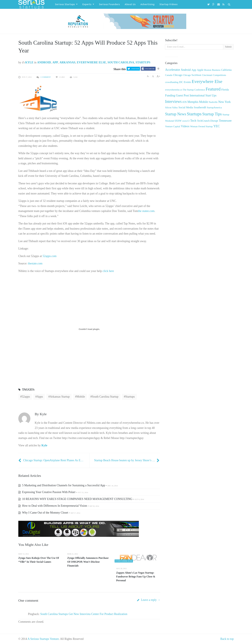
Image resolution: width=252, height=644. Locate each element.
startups (130, 397)
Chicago (178, 75)
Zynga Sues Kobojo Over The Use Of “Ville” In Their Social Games (39, 560)
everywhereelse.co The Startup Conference (185, 90)
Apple (200, 70)
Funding (170, 95)
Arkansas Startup (60, 397)
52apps (26, 397)
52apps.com (50, 256)
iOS (185, 102)
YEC (217, 126)
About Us (130, 4)
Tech (193, 121)
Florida (225, 90)
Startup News (176, 114)
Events (187, 82)
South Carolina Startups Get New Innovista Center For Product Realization (84, 614)
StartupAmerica (214, 107)
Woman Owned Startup (201, 126)
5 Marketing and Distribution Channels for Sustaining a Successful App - (68, 485)
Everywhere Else (91, 62)
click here (108, 271)
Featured (213, 89)
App (55, 62)
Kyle (28, 62)
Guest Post (182, 95)
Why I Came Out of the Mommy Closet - (49, 513)
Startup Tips (212, 114)
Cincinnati (207, 75)
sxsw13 (186, 121)
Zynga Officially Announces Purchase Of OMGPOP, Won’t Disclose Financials (88, 562)
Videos (185, 126)
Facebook (150, 69)
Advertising (148, 4)
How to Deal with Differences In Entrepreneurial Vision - (59, 506)
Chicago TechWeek (192, 75)
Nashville (213, 102)
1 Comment (45, 77)
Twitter (135, 69)
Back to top (227, 639)
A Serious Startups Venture (43, 639)
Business (216, 70)
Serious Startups (65, 4)
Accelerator (173, 70)
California (226, 70)
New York (224, 102)
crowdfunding (172, 82)
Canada (169, 75)
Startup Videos (169, 4)
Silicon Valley (171, 108)
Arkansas (67, 62)
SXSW (178, 121)
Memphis (193, 102)
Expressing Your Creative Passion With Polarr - (53, 492)
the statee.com (146, 211)
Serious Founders (109, 4)
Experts (87, 4)
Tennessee (225, 121)
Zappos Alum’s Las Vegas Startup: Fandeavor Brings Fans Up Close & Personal (136, 577)
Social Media (186, 107)
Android (44, 62)
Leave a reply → (149, 600)
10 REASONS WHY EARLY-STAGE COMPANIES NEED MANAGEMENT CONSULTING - (81, 499)
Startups (143, 62)
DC (181, 82)
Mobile (81, 397)
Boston (208, 70)
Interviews (173, 101)
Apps (40, 397)
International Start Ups (203, 95)
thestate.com (35, 263)
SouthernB (200, 107)
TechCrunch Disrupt (208, 121)
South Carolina (121, 62)
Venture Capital (173, 126)
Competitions (219, 75)
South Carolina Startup (105, 397)
